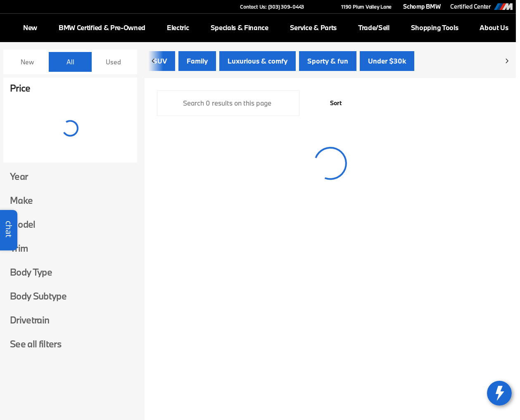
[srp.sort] (331, 104)
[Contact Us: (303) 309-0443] (272, 7)
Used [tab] (113, 62)
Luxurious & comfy (258, 62)
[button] (322, 7)
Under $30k (387, 62)
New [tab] (27, 62)
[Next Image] (507, 62)
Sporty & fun (328, 62)
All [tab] (70, 62)
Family (197, 62)
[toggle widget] (499, 393)
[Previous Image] (154, 62)
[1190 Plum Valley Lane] (363, 7)
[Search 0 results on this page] (228, 104)
